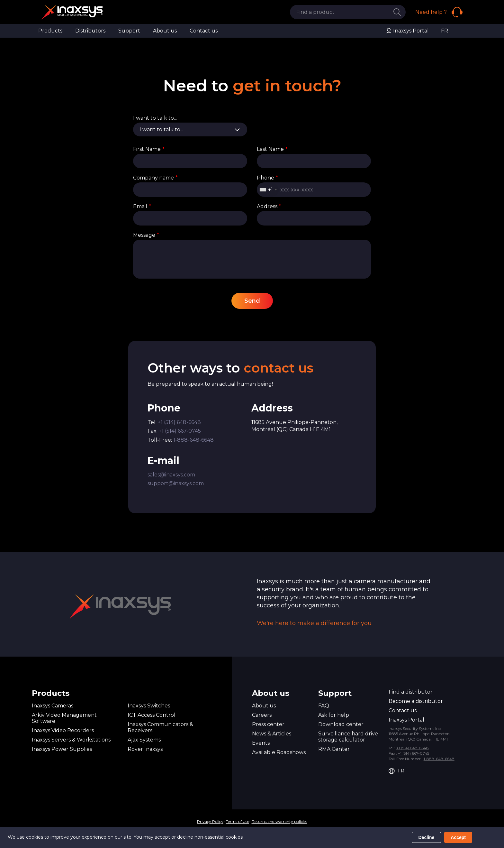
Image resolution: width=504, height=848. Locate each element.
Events (261, 743)
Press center (268, 724)
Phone (267, 178)
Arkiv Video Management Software (64, 718)
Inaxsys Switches (149, 706)
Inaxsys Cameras (53, 706)
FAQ (324, 706)
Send (252, 301)
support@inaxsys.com (176, 483)
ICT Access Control (152, 715)
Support (129, 31)
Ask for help (334, 715)
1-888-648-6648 (194, 440)
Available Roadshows (279, 752)
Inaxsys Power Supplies (62, 749)
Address (269, 206)
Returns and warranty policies (279, 821)
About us (165, 31)
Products (50, 31)
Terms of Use (238, 821)
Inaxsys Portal (407, 31)
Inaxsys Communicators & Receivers (160, 727)
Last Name (272, 149)
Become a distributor (416, 701)
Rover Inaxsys (145, 749)
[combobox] (268, 190)
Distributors (90, 31)
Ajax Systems (144, 740)
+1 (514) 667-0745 (180, 431)
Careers (262, 715)
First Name (149, 149)
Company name (155, 178)
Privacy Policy (210, 821)
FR (445, 31)
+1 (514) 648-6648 (179, 422)
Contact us (204, 31)
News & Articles (272, 734)
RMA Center (334, 749)
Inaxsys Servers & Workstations (71, 740)
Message (146, 235)
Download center (341, 724)
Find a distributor (411, 692)
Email (142, 206)
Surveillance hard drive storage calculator (348, 737)
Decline (427, 837)
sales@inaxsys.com (171, 475)
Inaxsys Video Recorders (63, 730)
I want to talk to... (155, 118)
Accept (458, 837)
